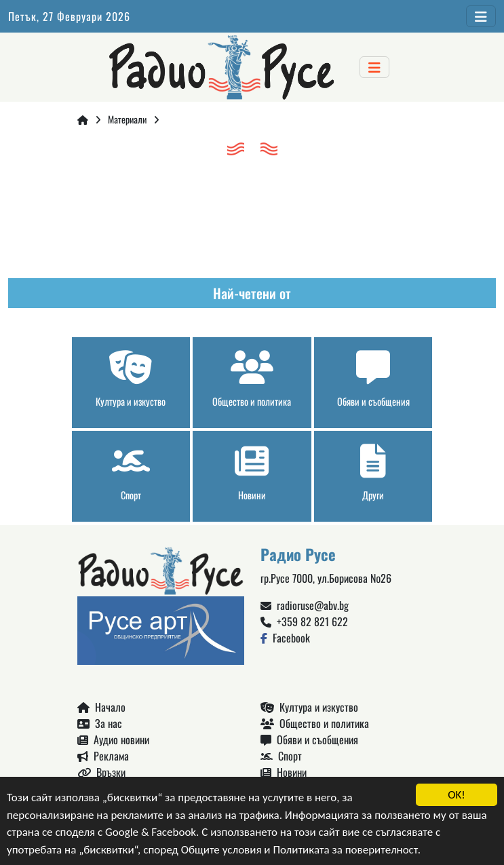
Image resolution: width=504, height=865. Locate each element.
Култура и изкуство (309, 707)
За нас (100, 723)
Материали (127, 119)
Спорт (281, 756)
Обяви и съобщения (309, 739)
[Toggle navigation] (481, 16)
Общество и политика (315, 723)
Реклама (103, 756)
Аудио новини (113, 739)
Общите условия (221, 850)
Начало (101, 707)
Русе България (252, 214)
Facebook (285, 638)
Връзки (101, 772)
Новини (284, 772)
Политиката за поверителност (345, 850)
